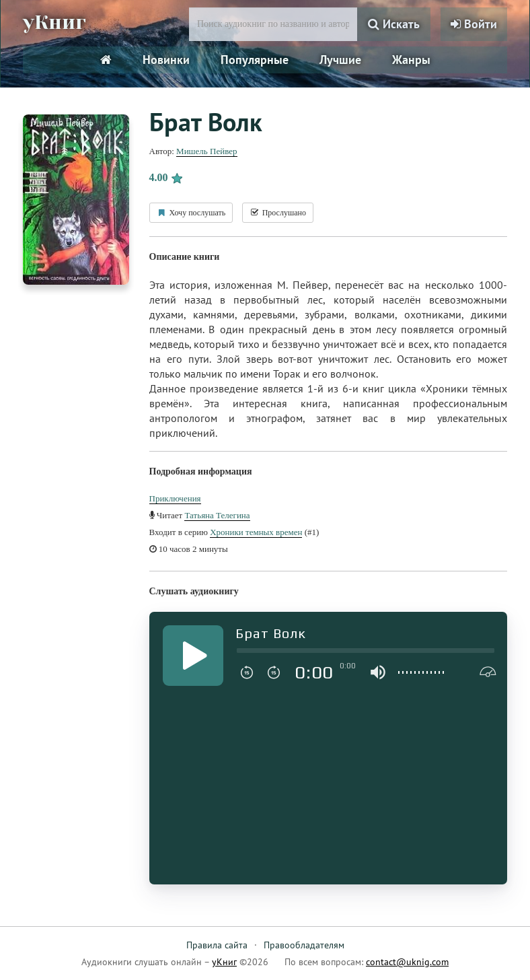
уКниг (54, 22)
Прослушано (278, 213)
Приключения (175, 498)
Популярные (255, 60)
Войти (474, 24)
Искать (394, 24)
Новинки (166, 60)
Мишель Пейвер (206, 151)
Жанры (411, 60)
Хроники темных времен (256, 532)
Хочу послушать (191, 213)
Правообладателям (304, 945)
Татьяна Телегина (217, 515)
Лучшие (340, 60)
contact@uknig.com (407, 962)
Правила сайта (217, 945)
